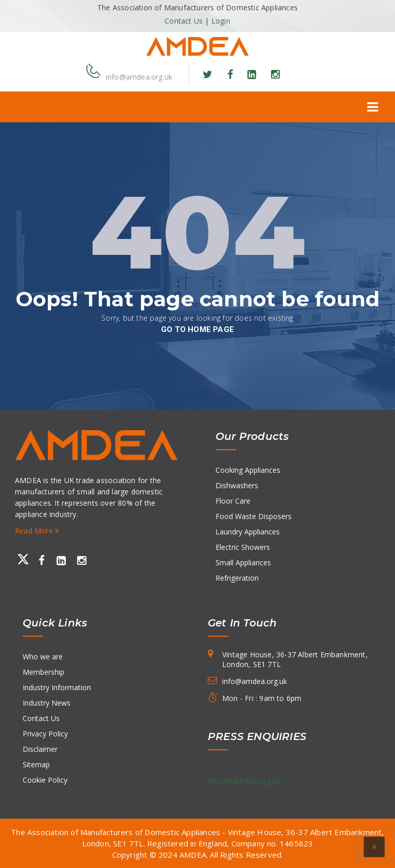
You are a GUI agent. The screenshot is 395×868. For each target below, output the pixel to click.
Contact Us (184, 21)
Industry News (47, 703)
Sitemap (36, 764)
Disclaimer (40, 749)
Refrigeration (237, 578)
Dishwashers (237, 485)
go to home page (197, 329)
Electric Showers (243, 547)
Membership (43, 672)
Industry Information (57, 687)
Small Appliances (243, 562)
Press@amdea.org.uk (244, 781)
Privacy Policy (45, 734)
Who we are (43, 657)
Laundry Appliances (248, 532)
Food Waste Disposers (254, 516)
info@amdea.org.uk (139, 77)
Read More (37, 531)
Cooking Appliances (248, 470)
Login (221, 21)
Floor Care (233, 501)
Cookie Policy (45, 780)
